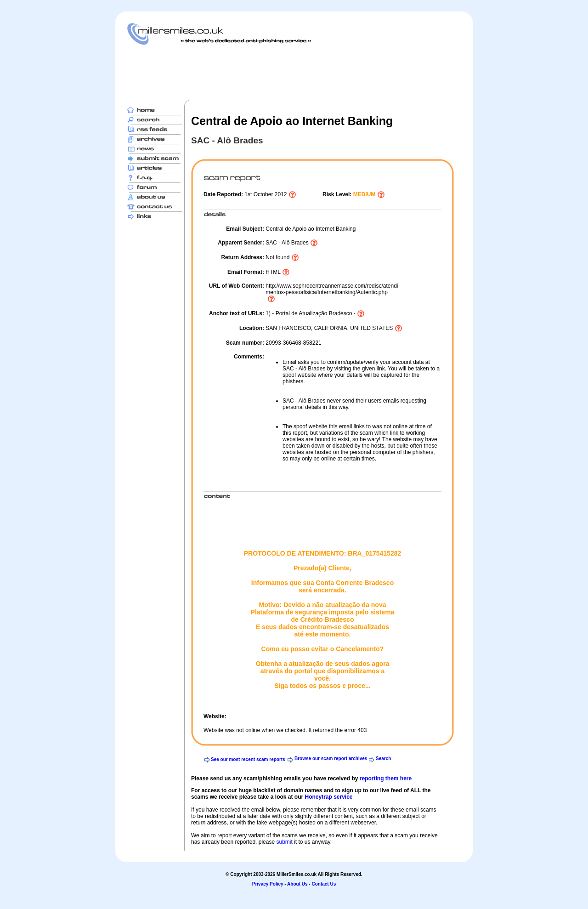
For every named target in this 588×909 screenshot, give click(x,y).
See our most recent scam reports (248, 759)
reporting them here (386, 778)
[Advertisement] (294, 72)
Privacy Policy (268, 884)
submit (284, 842)
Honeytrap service (328, 797)
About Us (297, 884)
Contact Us (324, 884)
